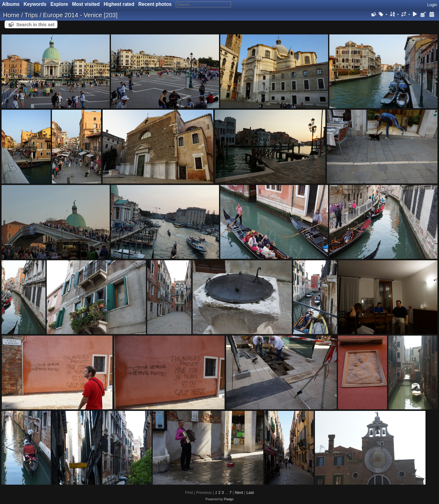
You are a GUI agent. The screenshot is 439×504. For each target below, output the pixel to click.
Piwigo (229, 499)
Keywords (35, 4)
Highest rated (119, 4)
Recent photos (155, 4)
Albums (11, 4)
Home (11, 15)
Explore (59, 4)
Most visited (86, 4)
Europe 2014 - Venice (73, 15)
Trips (31, 15)
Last (250, 492)
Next (239, 492)
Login (432, 5)
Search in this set (35, 24)
